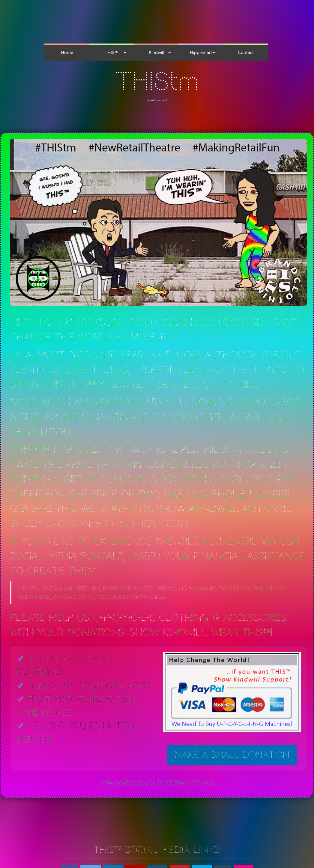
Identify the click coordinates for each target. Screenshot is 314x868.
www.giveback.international (159, 783)
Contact (246, 53)
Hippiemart (201, 53)
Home (67, 53)
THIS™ (112, 53)
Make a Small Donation (232, 755)
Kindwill (156, 53)
